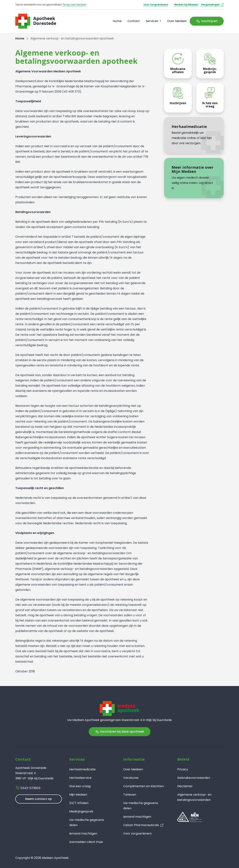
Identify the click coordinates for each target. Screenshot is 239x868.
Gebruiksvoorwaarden (194, 778)
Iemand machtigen (83, 833)
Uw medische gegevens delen (87, 822)
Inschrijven (207, 21)
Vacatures (131, 778)
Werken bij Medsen (186, 5)
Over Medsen (177, 21)
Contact (134, 21)
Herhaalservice (80, 778)
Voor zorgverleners (156, 5)
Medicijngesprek (81, 811)
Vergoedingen (210, 5)
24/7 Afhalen (79, 803)
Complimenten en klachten (143, 786)
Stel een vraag (80, 786)
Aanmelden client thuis (86, 842)
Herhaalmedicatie (82, 769)
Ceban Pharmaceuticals (141, 825)
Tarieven (130, 795)
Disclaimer (185, 786)
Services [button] (152, 21)
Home (117, 21)
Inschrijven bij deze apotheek (120, 732)
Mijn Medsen (78, 795)
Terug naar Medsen (75, 5)
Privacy (183, 769)
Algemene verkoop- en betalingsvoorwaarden (194, 797)
